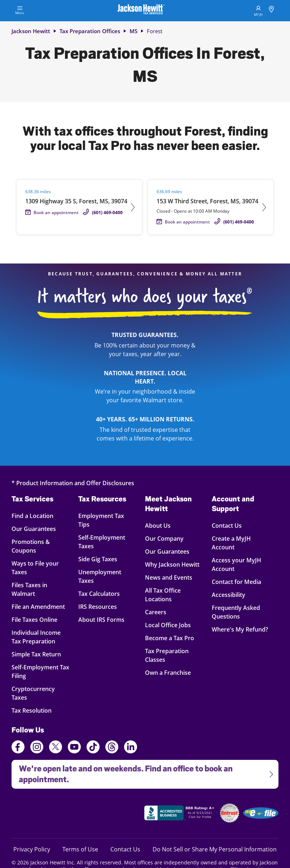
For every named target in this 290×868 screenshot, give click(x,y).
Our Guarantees (38, 529)
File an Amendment (38, 606)
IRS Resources (98, 606)
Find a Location (38, 516)
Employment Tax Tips (101, 520)
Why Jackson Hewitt (172, 564)
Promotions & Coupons (38, 546)
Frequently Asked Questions (236, 612)
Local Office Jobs (168, 625)
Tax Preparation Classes (167, 655)
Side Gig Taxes (98, 559)
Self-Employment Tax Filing (40, 671)
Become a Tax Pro (170, 638)
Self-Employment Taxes (102, 542)
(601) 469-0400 (107, 212)
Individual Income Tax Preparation (38, 637)
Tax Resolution (38, 710)
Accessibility (229, 595)
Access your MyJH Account (236, 564)
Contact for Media (236, 582)
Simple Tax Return (38, 654)
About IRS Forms (101, 619)
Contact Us (227, 525)
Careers (156, 612)
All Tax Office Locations (163, 595)
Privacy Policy (32, 849)
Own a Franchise (168, 672)
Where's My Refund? (240, 629)
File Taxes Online (38, 619)
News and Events (169, 577)
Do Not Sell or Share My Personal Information (215, 849)
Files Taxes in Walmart (38, 589)
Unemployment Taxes (100, 576)
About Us (158, 525)
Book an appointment (56, 212)
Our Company (164, 538)
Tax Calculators (99, 594)
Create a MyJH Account (231, 543)
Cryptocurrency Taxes (38, 693)
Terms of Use (80, 849)
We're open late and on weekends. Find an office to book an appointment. (143, 772)
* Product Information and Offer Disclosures (73, 483)
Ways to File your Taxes (38, 568)
